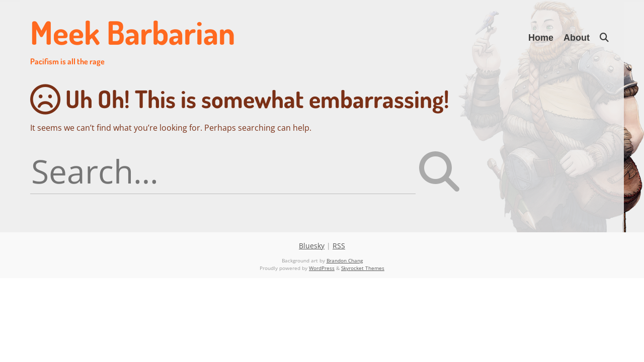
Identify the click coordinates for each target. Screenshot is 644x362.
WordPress (322, 268)
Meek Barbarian (133, 39)
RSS (339, 246)
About (577, 38)
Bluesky (312, 246)
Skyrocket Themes (363, 268)
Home (541, 38)
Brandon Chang (345, 260)
